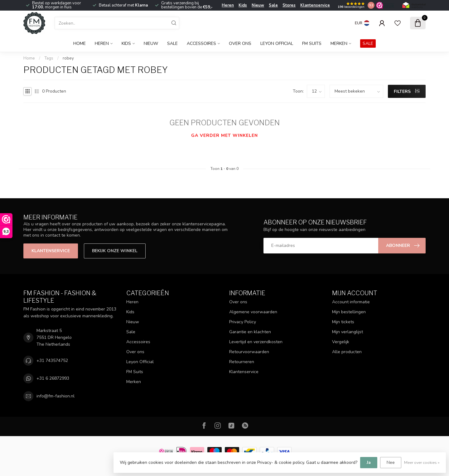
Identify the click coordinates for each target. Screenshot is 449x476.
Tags (49, 58)
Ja (369, 462)
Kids (243, 5)
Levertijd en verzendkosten (256, 342)
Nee (391, 462)
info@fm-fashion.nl (56, 396)
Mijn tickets (343, 322)
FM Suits (312, 43)
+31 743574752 (52, 361)
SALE (368, 43)
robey (68, 58)
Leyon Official (277, 43)
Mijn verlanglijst (348, 332)
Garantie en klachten (250, 332)
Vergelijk (341, 342)
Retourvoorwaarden (249, 352)
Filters (407, 91)
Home (80, 43)
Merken (339, 43)
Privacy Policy (243, 322)
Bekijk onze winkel (115, 251)
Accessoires (201, 43)
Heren (228, 5)
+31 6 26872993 (53, 378)
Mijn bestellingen (349, 312)
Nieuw (258, 5)
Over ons (240, 43)
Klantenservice (315, 5)
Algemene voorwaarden (253, 312)
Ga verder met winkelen (224, 135)
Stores (289, 5)
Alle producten (347, 352)
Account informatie (351, 302)
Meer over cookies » (422, 462)
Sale (273, 5)
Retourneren (242, 362)
